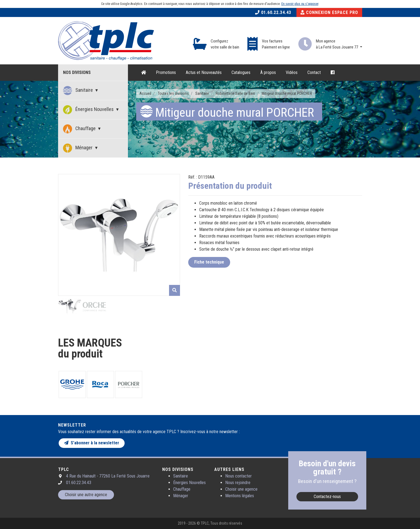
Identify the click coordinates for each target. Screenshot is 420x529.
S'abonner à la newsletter (92, 443)
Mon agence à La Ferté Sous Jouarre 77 (337, 44)
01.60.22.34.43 (273, 12)
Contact (314, 72)
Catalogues (241, 72)
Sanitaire (78, 91)
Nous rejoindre (238, 483)
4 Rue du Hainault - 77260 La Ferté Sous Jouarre (108, 476)
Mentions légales (240, 496)
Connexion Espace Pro (329, 12)
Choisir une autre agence (86, 495)
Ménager (78, 148)
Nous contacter (238, 476)
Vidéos (292, 72)
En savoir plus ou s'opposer (300, 4)
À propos (268, 72)
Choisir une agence (241, 489)
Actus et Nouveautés (204, 72)
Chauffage (80, 129)
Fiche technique (209, 262)
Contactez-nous (327, 497)
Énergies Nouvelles (89, 110)
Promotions (166, 72)
